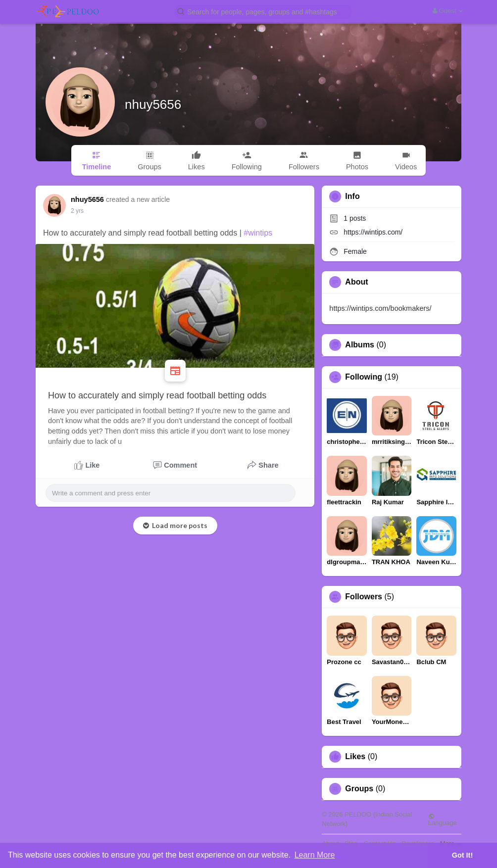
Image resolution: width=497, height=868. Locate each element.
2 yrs (77, 211)
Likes (355, 757)
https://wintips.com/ (373, 232)
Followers (364, 597)
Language (443, 820)
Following (364, 377)
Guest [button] (448, 11)
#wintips (258, 233)
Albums (360, 345)
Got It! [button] (462, 855)
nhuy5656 (153, 104)
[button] (263, 11)
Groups (359, 789)
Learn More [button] (315, 855)
